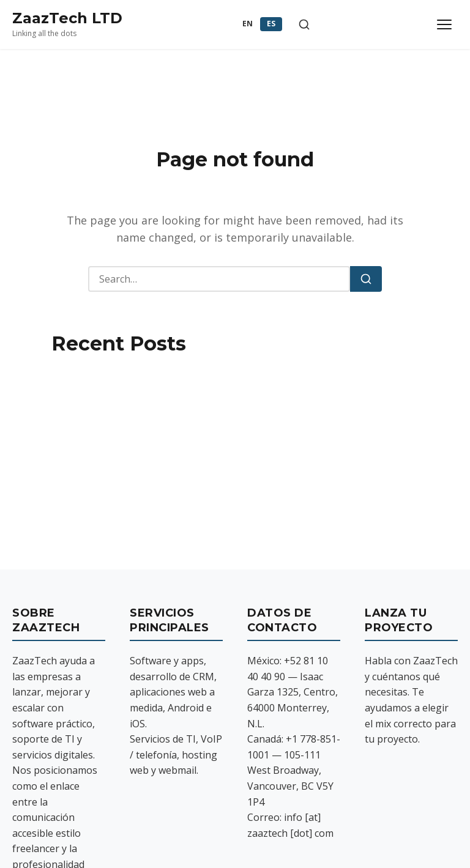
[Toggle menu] (444, 24)
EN (248, 24)
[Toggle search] (304, 24)
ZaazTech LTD (67, 18)
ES (271, 24)
